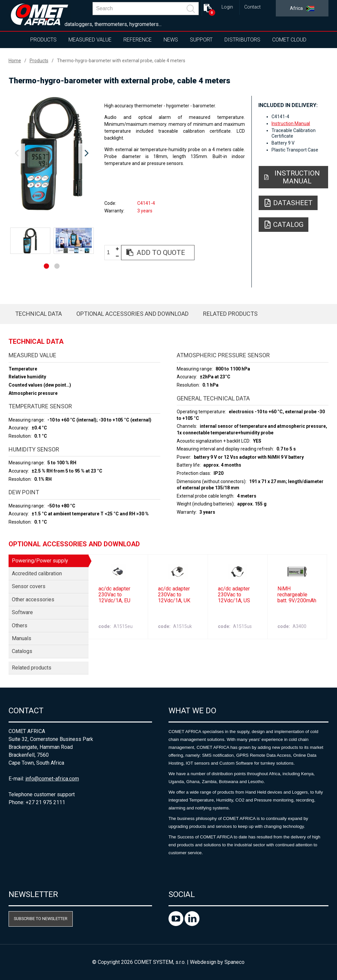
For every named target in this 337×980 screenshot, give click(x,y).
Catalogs (22, 651)
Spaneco (234, 962)
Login (227, 7)
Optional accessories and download (132, 314)
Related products (230, 314)
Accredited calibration (37, 573)
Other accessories (33, 599)
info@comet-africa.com (52, 779)
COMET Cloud (289, 40)
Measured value (90, 40)
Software (22, 612)
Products (43, 40)
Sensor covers (29, 586)
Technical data (39, 314)
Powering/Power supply (40, 561)
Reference (138, 40)
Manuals (22, 638)
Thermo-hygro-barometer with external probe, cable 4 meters (121, 61)
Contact (252, 7)
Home (15, 61)
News (171, 40)
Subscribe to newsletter (41, 919)
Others (20, 626)
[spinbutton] (111, 253)
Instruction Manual (291, 123)
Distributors (242, 40)
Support (201, 40)
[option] (52, 153)
